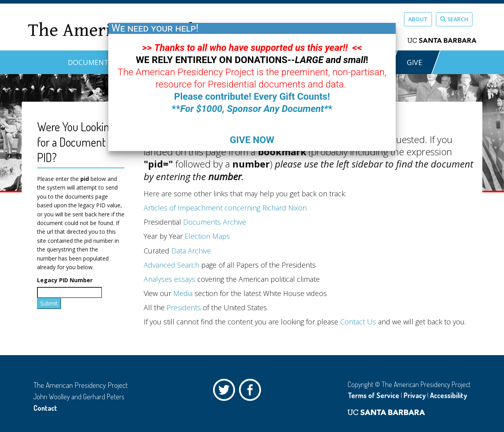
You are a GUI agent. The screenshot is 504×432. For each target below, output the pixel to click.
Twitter (226, 392)
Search (454, 19)
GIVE (414, 62)
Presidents (184, 307)
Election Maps (207, 236)
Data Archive (191, 251)
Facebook (252, 392)
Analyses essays (170, 279)
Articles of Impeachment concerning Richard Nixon (225, 208)
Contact (45, 408)
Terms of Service (373, 395)
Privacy (415, 395)
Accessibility (448, 395)
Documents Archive (215, 222)
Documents (90, 62)
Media (183, 293)
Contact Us (358, 322)
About (418, 19)
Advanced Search (171, 265)
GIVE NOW (252, 140)
